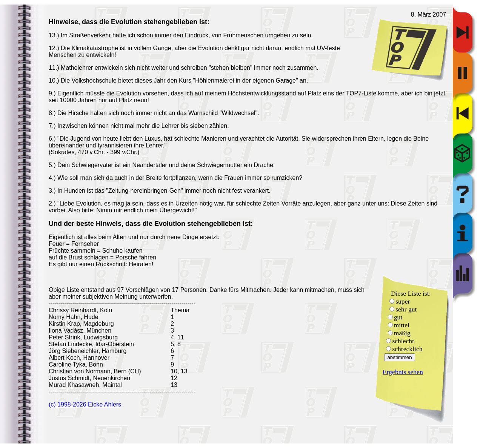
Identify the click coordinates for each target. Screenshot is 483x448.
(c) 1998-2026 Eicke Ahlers (85, 404)
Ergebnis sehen (403, 372)
